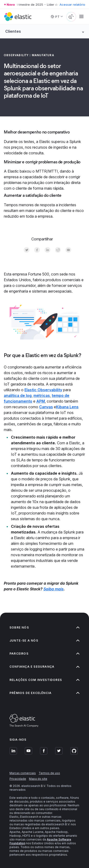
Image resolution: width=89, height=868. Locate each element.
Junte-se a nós (44, 641)
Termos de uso (49, 773)
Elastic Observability (43, 390)
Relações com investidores (44, 680)
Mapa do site (38, 779)
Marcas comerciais (23, 773)
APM (41, 401)
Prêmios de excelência (44, 693)
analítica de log (18, 395)
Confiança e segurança (44, 667)
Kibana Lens (67, 407)
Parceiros (44, 654)
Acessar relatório (72, 5)
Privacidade (18, 779)
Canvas (46, 407)
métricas (42, 395)
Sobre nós (44, 627)
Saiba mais (54, 589)
